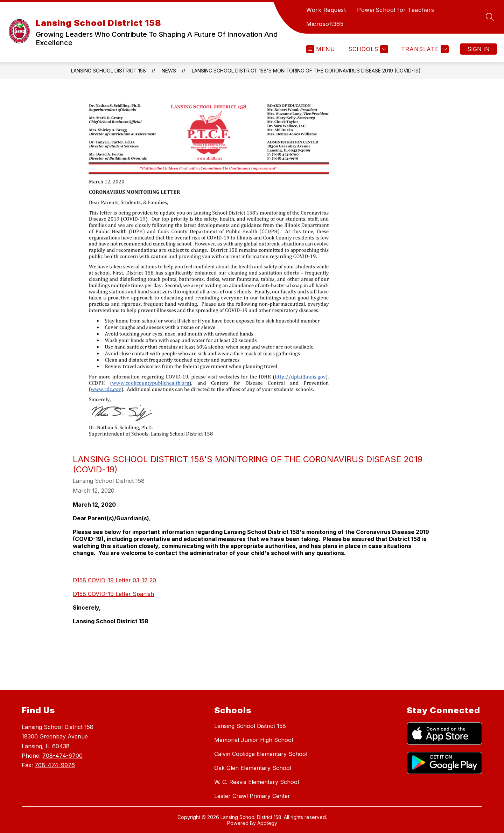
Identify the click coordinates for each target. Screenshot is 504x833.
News (169, 71)
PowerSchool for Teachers (395, 10)
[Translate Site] (424, 49)
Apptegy (267, 823)
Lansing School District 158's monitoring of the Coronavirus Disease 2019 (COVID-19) (306, 71)
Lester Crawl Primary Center (252, 796)
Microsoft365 (325, 24)
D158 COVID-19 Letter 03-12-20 (114, 580)
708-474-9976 (55, 765)
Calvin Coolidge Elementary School (261, 754)
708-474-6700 (62, 756)
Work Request (326, 10)
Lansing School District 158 (108, 71)
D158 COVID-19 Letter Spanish (113, 594)
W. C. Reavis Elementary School (257, 782)
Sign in (478, 49)
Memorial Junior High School (254, 740)
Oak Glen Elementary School (253, 768)
